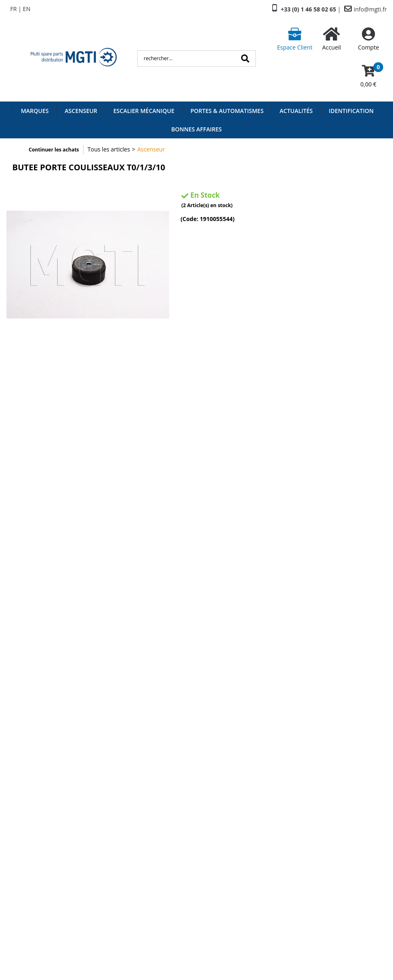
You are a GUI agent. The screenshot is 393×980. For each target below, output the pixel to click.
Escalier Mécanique (144, 111)
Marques (35, 111)
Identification (351, 111)
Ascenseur (81, 111)
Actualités (296, 111)
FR (14, 9)
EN (27, 9)
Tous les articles (109, 149)
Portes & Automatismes (227, 111)
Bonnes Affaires (196, 129)
